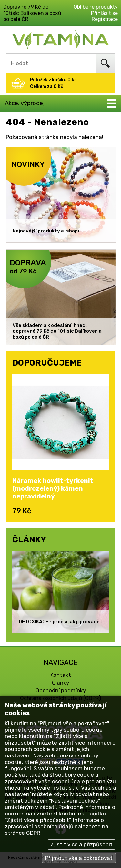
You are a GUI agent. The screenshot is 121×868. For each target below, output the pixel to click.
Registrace (105, 19)
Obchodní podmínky (61, 690)
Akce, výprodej (25, 103)
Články (60, 683)
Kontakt (61, 675)
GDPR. (34, 833)
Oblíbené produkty (96, 7)
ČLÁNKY (29, 539)
